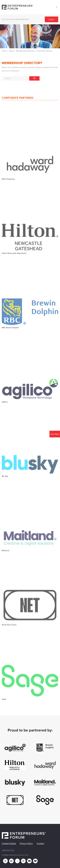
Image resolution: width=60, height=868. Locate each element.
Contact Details (9, 843)
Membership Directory (25, 51)
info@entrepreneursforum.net (15, 855)
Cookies (40, 843)
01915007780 (8, 851)
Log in (51, 19)
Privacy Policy (26, 843)
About (11, 51)
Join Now (55, 434)
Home (4, 51)
